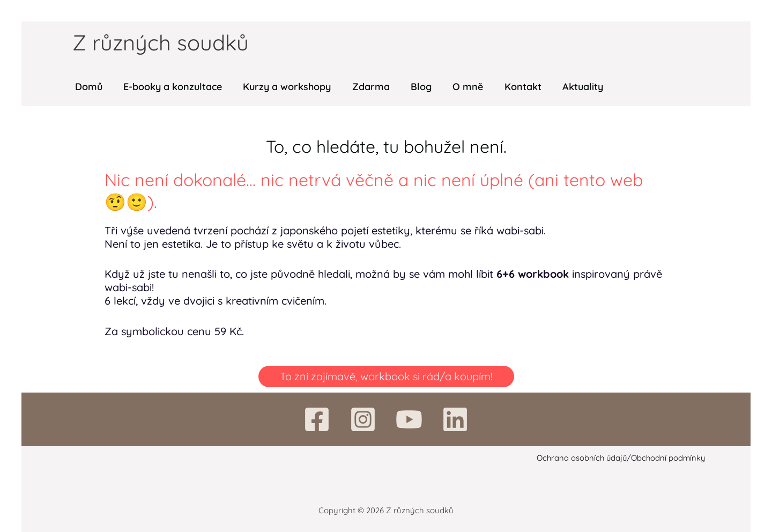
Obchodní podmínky (669, 458)
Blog (413, 87)
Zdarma (365, 87)
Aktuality (569, 87)
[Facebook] (317, 419)
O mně (458, 87)
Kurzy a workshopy (283, 87)
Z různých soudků (161, 42)
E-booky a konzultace (170, 87)
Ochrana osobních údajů (581, 458)
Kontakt (511, 87)
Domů (88, 87)
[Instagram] (363, 419)
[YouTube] (409, 419)
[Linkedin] (455, 419)
